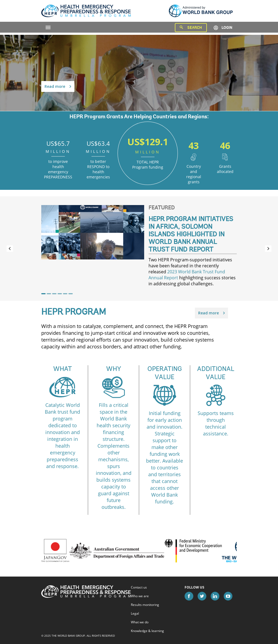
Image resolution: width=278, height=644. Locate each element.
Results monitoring (145, 605)
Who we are (140, 596)
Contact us (139, 587)
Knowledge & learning (147, 631)
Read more (58, 86)
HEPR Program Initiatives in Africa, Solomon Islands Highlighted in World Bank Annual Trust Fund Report (191, 235)
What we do (140, 622)
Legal (135, 614)
